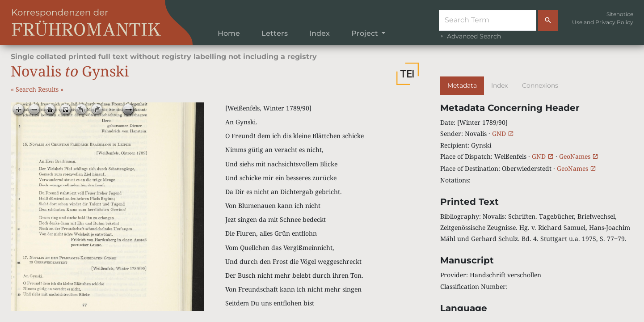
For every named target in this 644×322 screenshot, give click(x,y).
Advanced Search (470, 36)
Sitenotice (620, 14)
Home (229, 33)
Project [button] (366, 33)
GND (503, 133)
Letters (275, 33)
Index (320, 33)
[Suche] (488, 20)
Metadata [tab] (462, 85)
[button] (408, 74)
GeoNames (579, 156)
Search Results (38, 89)
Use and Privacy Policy (603, 22)
